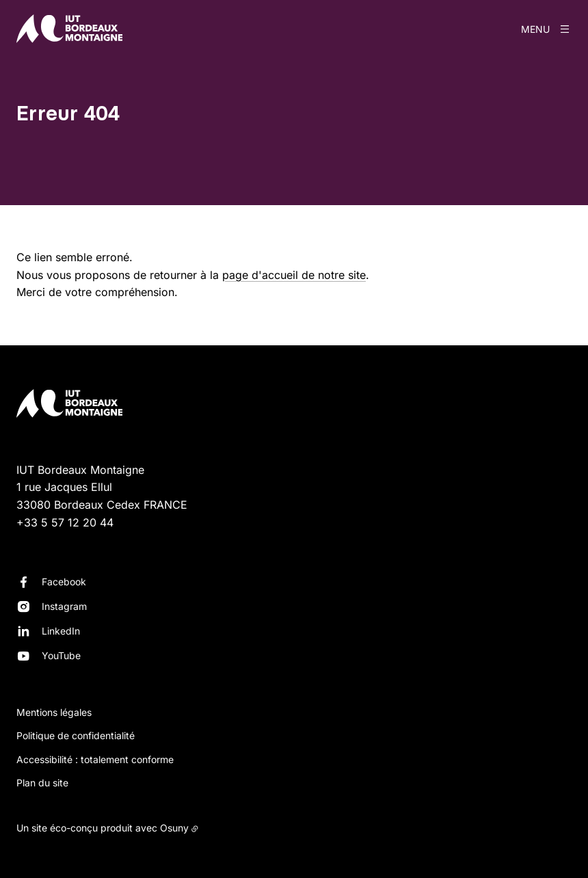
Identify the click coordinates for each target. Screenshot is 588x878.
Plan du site (42, 783)
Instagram (64, 606)
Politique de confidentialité (76, 735)
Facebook (64, 582)
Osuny (174, 828)
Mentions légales (54, 712)
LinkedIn (61, 631)
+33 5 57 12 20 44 (65, 522)
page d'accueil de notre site (294, 275)
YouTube (61, 655)
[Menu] (546, 29)
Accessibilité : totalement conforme (95, 759)
